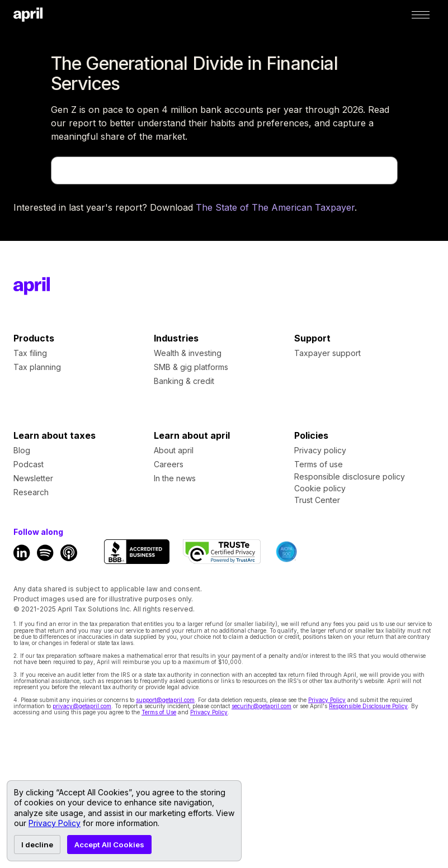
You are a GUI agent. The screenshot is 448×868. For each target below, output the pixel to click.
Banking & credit (184, 381)
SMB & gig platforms (191, 367)
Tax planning (37, 367)
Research (31, 492)
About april (174, 450)
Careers (169, 464)
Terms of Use (159, 712)
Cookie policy (320, 488)
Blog (22, 450)
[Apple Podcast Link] (69, 553)
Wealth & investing (188, 353)
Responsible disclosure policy (350, 477)
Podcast (29, 464)
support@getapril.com (165, 700)
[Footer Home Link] (32, 286)
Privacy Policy (327, 700)
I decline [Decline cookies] (37, 845)
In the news (175, 478)
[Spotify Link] (45, 553)
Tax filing (30, 353)
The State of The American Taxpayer (275, 207)
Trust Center (317, 500)
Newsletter (33, 478)
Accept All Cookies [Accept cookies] (109, 845)
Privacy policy (320, 450)
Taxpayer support (327, 353)
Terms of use (319, 464)
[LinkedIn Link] (22, 553)
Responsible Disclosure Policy (368, 706)
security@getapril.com (261, 706)
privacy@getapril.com (82, 706)
